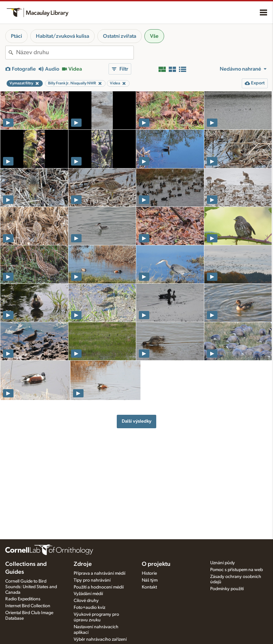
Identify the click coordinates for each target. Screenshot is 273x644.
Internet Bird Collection (28, 606)
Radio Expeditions (23, 599)
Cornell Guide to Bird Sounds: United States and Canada (31, 587)
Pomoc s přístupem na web (236, 570)
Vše (154, 36)
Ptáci (16, 36)
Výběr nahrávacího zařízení (100, 639)
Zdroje (83, 564)
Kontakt (149, 587)
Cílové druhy (86, 601)
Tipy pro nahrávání (92, 580)
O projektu (156, 564)
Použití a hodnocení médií (99, 587)
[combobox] (75, 53)
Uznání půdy (223, 563)
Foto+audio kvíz (89, 608)
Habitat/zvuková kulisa (62, 36)
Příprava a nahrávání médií (99, 573)
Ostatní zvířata (120, 36)
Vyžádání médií (88, 594)
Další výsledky (136, 421)
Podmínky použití (227, 589)
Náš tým (150, 580)
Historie (149, 573)
